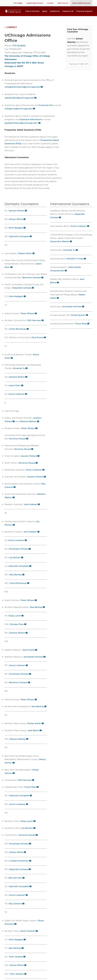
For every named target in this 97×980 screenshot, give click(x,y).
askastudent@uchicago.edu (19, 102)
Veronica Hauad (17, 443)
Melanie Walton (28, 425)
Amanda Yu (19, 372)
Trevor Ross (30, 791)
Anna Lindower (16, 398)
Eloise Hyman (78, 319)
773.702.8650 (19, 50)
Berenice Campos (32, 282)
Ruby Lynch (15, 620)
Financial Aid (46, 109)
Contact (50, 3)
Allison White (16, 223)
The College (18, 3)
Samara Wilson (17, 215)
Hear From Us (63, 3)
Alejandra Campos (22, 292)
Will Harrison (34, 324)
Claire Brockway (18, 333)
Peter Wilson (27, 318)
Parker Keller (34, 727)
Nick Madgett (16, 232)
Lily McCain (15, 562)
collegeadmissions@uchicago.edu (22, 91)
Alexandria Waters (60, 246)
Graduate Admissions (31, 123)
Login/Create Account (35, 3)
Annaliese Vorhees (19, 553)
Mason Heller (25, 257)
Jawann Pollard (29, 460)
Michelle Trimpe (75, 263)
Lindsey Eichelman (19, 865)
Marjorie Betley (18, 743)
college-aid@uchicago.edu (19, 113)
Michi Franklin (28, 935)
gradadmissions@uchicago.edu (21, 127)
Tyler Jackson (16, 961)
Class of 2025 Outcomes (81, 3)
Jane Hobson (31, 508)
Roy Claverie (15, 908)
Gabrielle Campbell (19, 240)
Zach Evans (37, 342)
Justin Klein (15, 390)
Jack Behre (33, 734)
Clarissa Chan (17, 628)
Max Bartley (16, 579)
